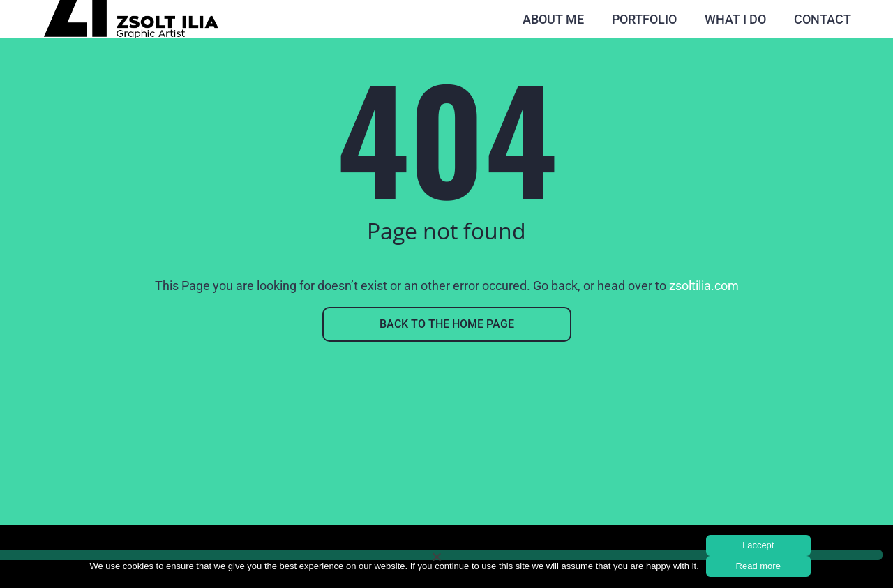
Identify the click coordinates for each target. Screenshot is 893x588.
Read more (758, 566)
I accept (758, 545)
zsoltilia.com (704, 286)
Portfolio (644, 19)
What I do (735, 19)
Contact (823, 19)
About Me (553, 19)
